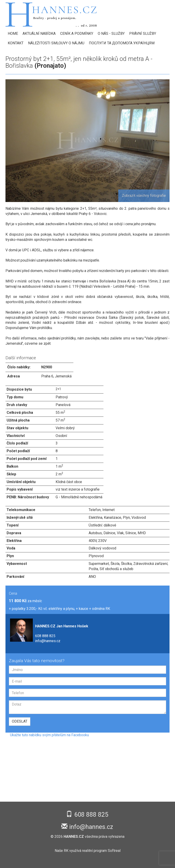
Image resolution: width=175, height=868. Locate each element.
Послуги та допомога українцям (122, 43)
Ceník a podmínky (77, 34)
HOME (13, 34)
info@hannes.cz (48, 641)
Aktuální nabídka (39, 34)
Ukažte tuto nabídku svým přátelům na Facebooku (49, 735)
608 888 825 (45, 636)
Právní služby (143, 34)
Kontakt (16, 43)
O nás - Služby (111, 34)
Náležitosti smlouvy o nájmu (56, 43)
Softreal (114, 851)
